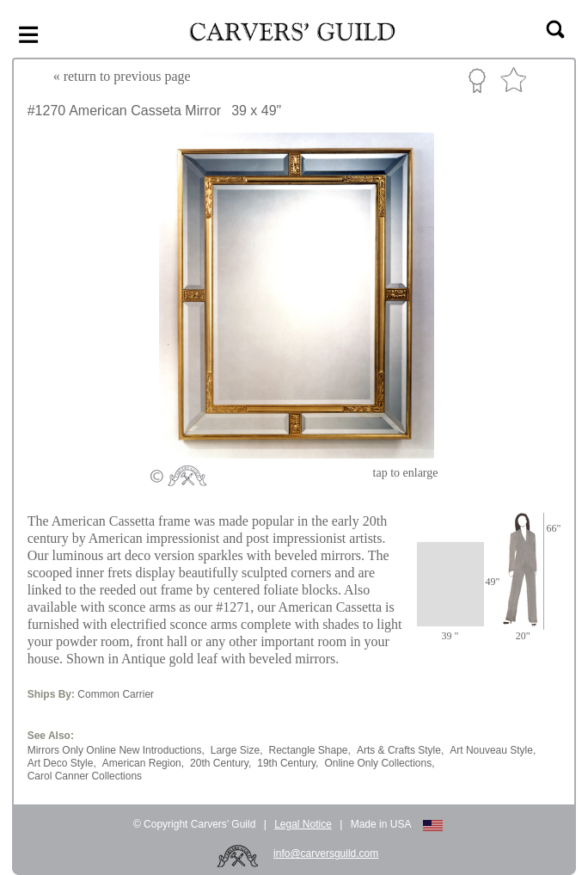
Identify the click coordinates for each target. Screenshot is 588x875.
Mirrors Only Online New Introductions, (116, 750)
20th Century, (220, 763)
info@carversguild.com (326, 853)
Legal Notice (303, 824)
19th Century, (288, 763)
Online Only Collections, (379, 763)
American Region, (143, 763)
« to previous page (122, 76)
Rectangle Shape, (309, 750)
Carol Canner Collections (85, 776)
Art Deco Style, (62, 763)
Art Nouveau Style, (493, 750)
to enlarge (406, 473)
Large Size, (237, 750)
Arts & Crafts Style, (400, 750)
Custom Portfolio (477, 80)
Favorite (513, 80)
